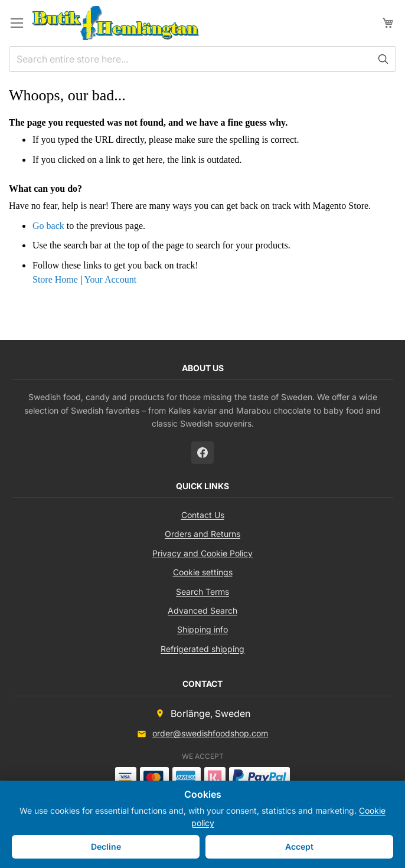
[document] (203, 824)
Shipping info (203, 629)
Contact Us (203, 515)
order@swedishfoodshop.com (210, 733)
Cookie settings (203, 572)
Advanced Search (203, 610)
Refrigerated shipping (203, 649)
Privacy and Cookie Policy (203, 553)
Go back (48, 226)
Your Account (110, 279)
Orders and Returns (203, 534)
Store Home (55, 279)
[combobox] (203, 59)
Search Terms (203, 592)
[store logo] (115, 23)
